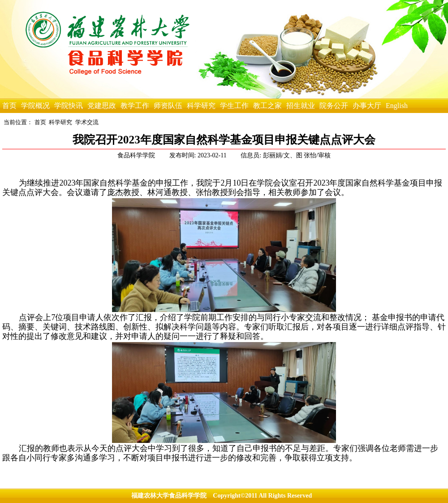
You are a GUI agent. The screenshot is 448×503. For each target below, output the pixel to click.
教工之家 (267, 106)
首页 (9, 106)
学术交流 (87, 122)
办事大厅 (367, 106)
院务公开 (334, 106)
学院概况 (35, 106)
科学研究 (201, 106)
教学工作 (135, 106)
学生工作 (234, 106)
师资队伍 (168, 106)
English (397, 106)
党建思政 (102, 106)
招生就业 (301, 106)
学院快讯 (69, 106)
